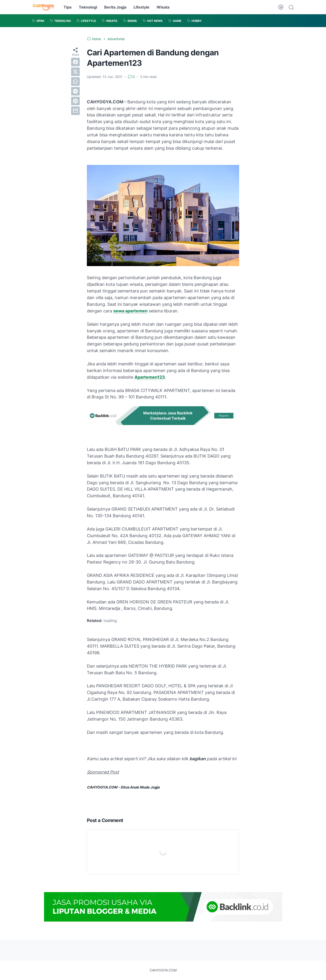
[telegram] (75, 91)
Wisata (163, 7)
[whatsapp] (75, 81)
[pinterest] (75, 101)
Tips (68, 7)
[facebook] (75, 62)
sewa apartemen (130, 311)
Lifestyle (141, 7)
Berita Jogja (115, 7)
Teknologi (88, 7)
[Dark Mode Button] (281, 7)
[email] (75, 111)
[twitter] (75, 72)
